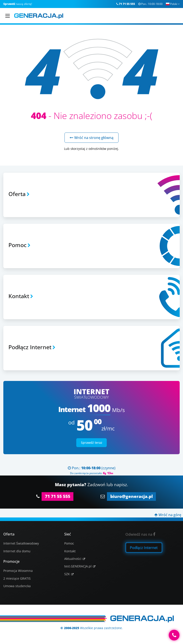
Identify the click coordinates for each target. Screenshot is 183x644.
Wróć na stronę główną (91, 138)
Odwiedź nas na (140, 534)
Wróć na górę (168, 515)
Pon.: (150, 4)
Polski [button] (173, 4)
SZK (67, 574)
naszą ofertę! (18, 4)
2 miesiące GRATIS (17, 578)
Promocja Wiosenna (18, 571)
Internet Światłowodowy (21, 543)
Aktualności (73, 559)
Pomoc (69, 543)
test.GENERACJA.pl (78, 566)
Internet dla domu (17, 551)
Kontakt (70, 551)
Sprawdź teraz (92, 443)
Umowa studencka (17, 586)
